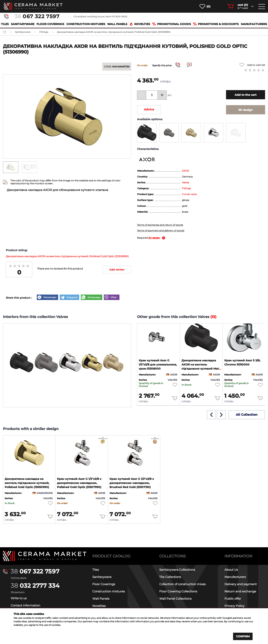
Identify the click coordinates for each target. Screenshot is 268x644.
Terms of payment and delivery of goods (161, 231)
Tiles (5, 24)
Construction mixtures (86, 24)
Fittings (186, 188)
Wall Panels (117, 24)
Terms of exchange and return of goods (160, 225)
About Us (231, 570)
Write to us (19, 598)
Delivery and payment (241, 584)
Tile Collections (170, 577)
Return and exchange (240, 591)
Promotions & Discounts (216, 24)
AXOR (185, 171)
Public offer (233, 599)
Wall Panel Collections (175, 599)
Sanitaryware (23, 24)
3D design (154, 238)
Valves (186, 182)
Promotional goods (172, 24)
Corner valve (189, 194)
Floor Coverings (50, 24)
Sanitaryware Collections (177, 570)
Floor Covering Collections (178, 591)
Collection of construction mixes (182, 584)
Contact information (25, 605)
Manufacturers (254, 24)
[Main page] (45, 556)
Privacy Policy (234, 606)
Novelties (140, 24)
